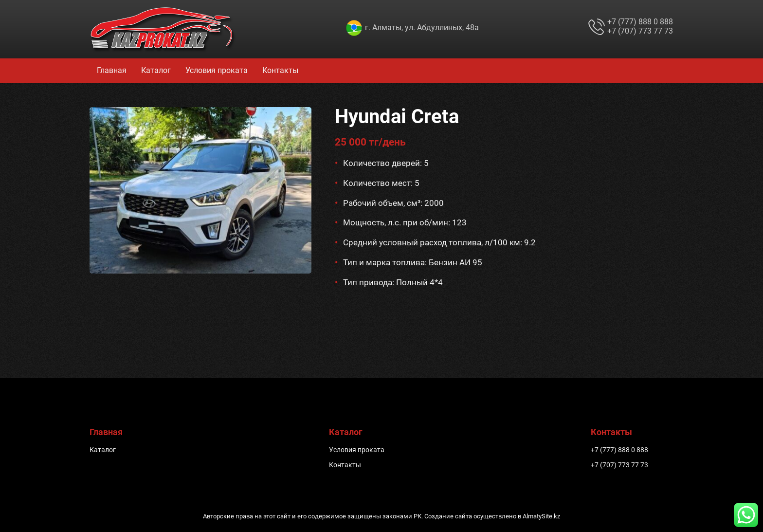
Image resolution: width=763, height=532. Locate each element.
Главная (112, 70)
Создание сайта (448, 516)
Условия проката (217, 70)
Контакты (280, 70)
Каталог (156, 70)
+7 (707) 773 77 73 (640, 31)
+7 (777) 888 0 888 (640, 22)
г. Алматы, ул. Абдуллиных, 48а (422, 28)
